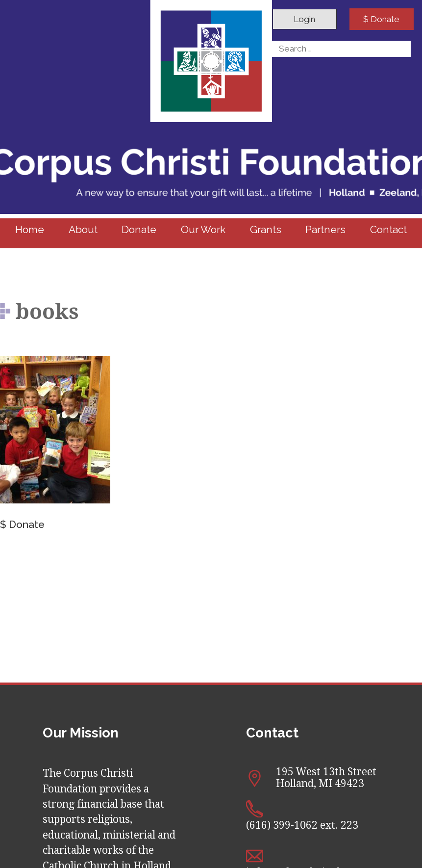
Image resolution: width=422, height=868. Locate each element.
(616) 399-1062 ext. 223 (302, 825)
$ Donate (381, 19)
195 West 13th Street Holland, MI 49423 (326, 778)
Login (304, 19)
